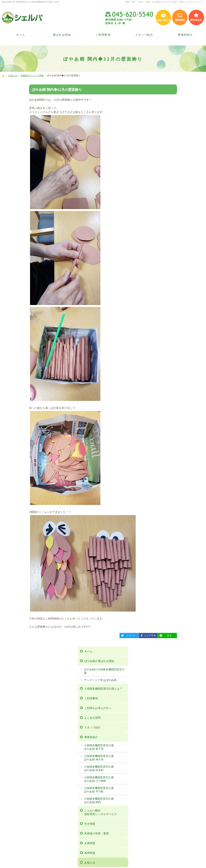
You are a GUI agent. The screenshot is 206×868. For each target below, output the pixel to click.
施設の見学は (170, 734)
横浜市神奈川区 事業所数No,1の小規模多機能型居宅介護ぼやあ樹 (30, 2)
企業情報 (166, 281)
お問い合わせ (168, 332)
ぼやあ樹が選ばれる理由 (175, 99)
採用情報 (166, 291)
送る (138, 635)
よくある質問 (168, 156)
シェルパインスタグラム (115, 765)
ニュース (165, 309)
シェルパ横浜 (182, 250)
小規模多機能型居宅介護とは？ (179, 126)
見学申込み (196, 17)
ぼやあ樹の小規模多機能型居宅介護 (180, 109)
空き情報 (166, 262)
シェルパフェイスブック (91, 765)
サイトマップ (168, 380)
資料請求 (166, 341)
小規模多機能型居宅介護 (181, 185)
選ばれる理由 (62, 35)
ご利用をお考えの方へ (174, 146)
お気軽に (36, 734)
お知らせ (166, 301)
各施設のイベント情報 (173, 316)
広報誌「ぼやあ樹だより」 (176, 323)
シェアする (120, 635)
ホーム (164, 89)
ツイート (100, 635)
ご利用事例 (167, 136)
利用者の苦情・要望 (172, 271)
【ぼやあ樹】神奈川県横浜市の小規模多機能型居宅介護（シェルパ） (72, 860)
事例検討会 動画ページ (174, 371)
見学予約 (166, 351)
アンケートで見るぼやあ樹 (176, 118)
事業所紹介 (167, 175)
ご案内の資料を (103, 734)
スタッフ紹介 (168, 165)
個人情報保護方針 (171, 361)
